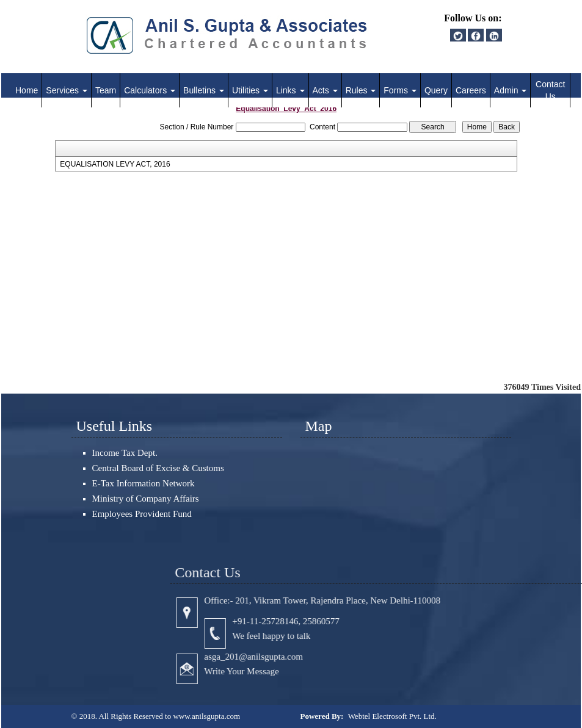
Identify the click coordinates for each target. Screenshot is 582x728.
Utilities (250, 90)
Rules (361, 90)
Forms (400, 90)
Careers (471, 90)
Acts (325, 90)
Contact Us (550, 90)
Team (106, 90)
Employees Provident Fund (142, 514)
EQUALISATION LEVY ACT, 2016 (115, 164)
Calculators (150, 90)
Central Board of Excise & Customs (158, 468)
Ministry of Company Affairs (146, 499)
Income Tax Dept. (125, 453)
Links (290, 90)
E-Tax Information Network (144, 483)
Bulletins (204, 90)
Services (67, 90)
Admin (511, 90)
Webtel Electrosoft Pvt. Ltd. (392, 716)
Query (436, 90)
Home (27, 90)
